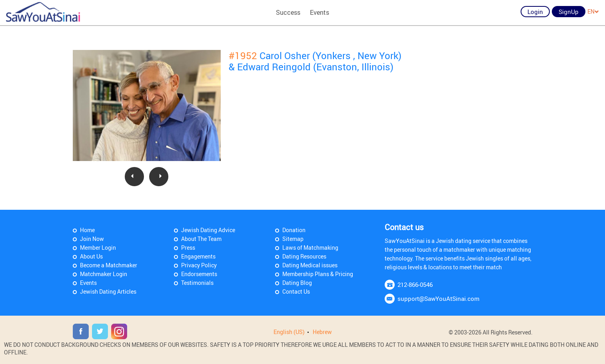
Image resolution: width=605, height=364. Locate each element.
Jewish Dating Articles (108, 291)
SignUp (569, 12)
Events (319, 12)
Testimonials (197, 283)
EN (593, 11)
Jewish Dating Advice (208, 230)
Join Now (92, 239)
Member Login (98, 248)
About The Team (201, 239)
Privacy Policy (199, 265)
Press (188, 248)
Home (87, 230)
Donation (294, 230)
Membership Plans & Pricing (318, 274)
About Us (91, 256)
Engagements (198, 256)
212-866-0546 (415, 284)
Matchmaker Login (104, 274)
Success (288, 12)
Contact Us (296, 291)
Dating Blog (297, 283)
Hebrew (322, 332)
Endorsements (199, 274)
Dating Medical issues (310, 265)
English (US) (289, 332)
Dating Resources (304, 256)
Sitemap (293, 239)
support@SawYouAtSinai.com (438, 298)
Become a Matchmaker (109, 265)
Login (535, 12)
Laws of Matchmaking (310, 248)
